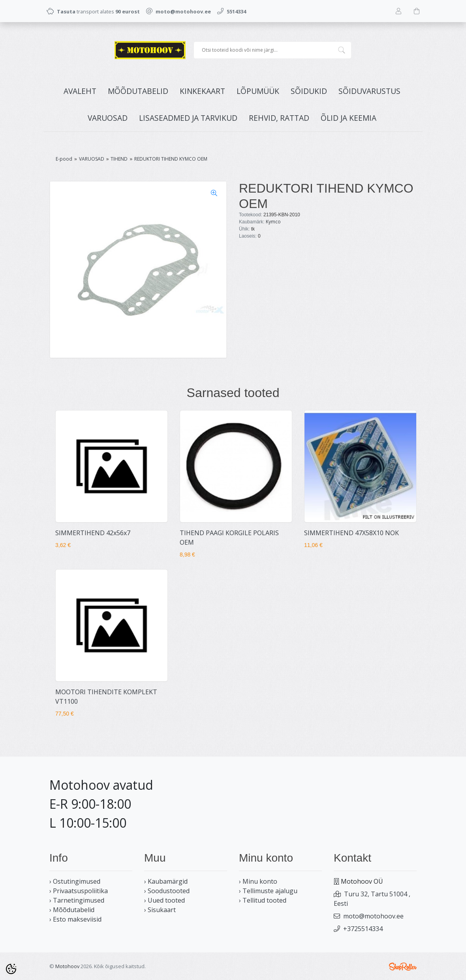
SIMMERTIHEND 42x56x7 (93, 533)
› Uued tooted (164, 900)
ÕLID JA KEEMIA (349, 118)
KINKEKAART (202, 91)
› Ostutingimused (75, 881)
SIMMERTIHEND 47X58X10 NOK (351, 533)
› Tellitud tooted (263, 900)
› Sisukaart (160, 910)
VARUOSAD (108, 118)
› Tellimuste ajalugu (268, 891)
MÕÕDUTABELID (138, 91)
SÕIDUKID (309, 91)
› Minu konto (258, 881)
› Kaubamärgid (166, 881)
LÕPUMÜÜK (258, 91)
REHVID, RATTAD (279, 118)
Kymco (273, 222)
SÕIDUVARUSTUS (369, 91)
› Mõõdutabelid (72, 910)
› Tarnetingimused (77, 900)
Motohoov (67, 966)
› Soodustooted (167, 891)
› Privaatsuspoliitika (79, 891)
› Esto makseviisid (75, 919)
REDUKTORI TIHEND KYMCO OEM (171, 159)
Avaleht (80, 91)
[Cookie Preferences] (11, 969)
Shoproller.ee (403, 967)
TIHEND (119, 159)
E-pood (64, 159)
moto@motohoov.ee (373, 916)
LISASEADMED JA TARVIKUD (188, 118)
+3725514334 (363, 929)
